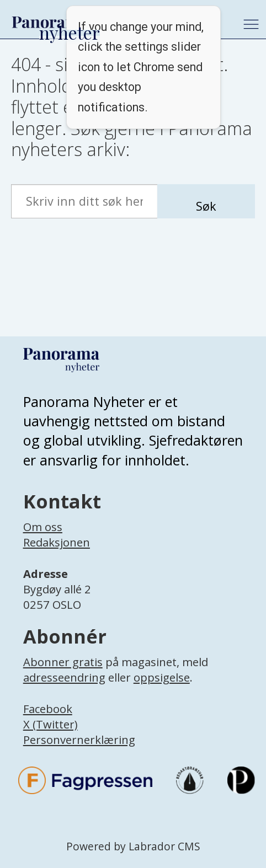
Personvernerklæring (79, 740)
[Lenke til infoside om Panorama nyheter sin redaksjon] (57, 554)
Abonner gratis (63, 662)
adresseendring (64, 677)
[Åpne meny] (251, 24)
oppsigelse (162, 677)
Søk (206, 206)
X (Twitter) (50, 724)
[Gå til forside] (50, 22)
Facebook (48, 709)
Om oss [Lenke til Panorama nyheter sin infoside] (43, 527)
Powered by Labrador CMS (133, 846)
